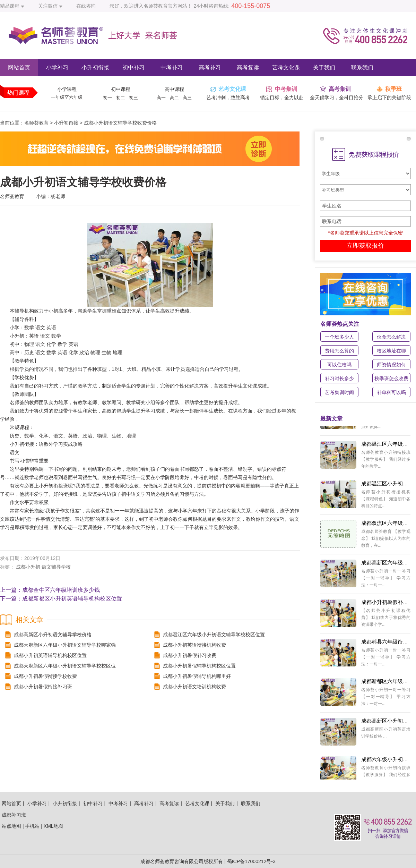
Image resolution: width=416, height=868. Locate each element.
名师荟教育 (36, 123)
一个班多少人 (339, 337)
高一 (161, 98)
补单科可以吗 (391, 392)
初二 (121, 98)
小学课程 (67, 89)
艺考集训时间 (339, 392)
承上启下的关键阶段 (389, 97)
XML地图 (54, 826)
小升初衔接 (95, 67)
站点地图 (11, 826)
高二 (174, 98)
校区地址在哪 (391, 351)
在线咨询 (86, 6)
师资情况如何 (391, 365)
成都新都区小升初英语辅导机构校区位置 (72, 599)
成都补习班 (14, 815)
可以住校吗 (339, 365)
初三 (133, 98)
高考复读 (248, 67)
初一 (107, 98)
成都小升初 (28, 567)
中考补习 (172, 67)
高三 (187, 98)
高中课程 (174, 89)
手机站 (32, 826)
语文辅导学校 (56, 567)
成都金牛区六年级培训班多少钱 (61, 590)
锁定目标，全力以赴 (282, 97)
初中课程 (121, 89)
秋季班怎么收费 (391, 378)
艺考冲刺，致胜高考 (228, 97)
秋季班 (393, 89)
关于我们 (324, 67)
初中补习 (133, 67)
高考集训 (340, 89)
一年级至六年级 (67, 97)
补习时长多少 (339, 378)
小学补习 (57, 67)
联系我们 (362, 67)
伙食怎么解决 (391, 337)
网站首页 (19, 67)
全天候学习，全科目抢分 (337, 97)
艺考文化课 (286, 67)
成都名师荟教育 (157, 861)
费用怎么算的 (339, 351)
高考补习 (210, 67)
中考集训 (286, 89)
